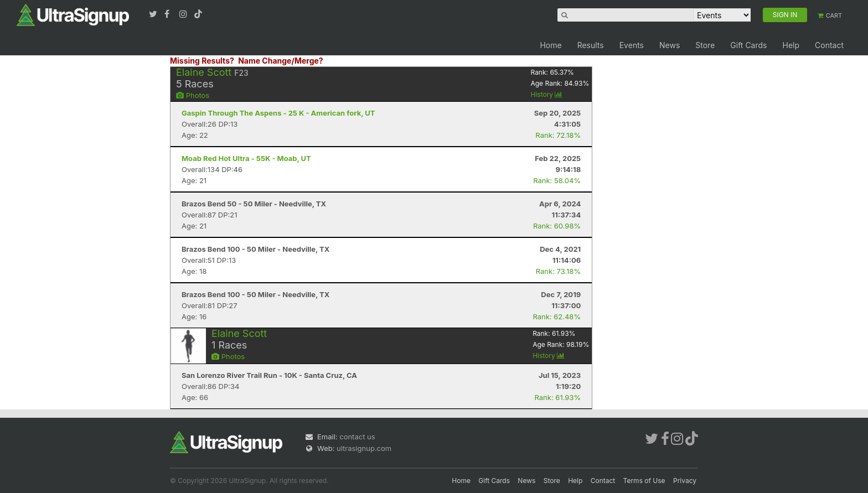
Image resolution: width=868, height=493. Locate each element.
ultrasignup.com (364, 448)
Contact (829, 45)
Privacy (685, 481)
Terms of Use (644, 481)
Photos (193, 95)
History (546, 94)
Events (632, 45)
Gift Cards (748, 45)
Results (591, 45)
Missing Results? (202, 61)
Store (705, 45)
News (670, 45)
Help (791, 45)
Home (551, 45)
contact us (357, 437)
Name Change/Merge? (281, 61)
